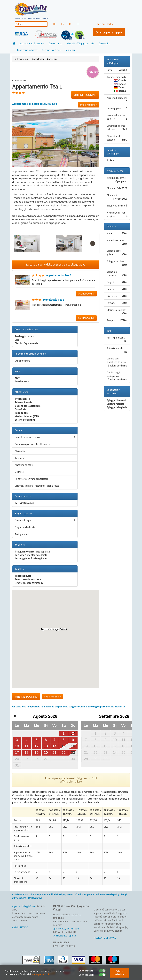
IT (78, 24)
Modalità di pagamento (63, 895)
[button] (56, 636)
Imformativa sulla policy (107, 895)
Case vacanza (55, 43)
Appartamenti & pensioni (32, 43)
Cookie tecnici (86, 971)
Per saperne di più (41, 974)
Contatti (28, 895)
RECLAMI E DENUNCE (105, 938)
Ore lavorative (35, 898)
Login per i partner (105, 24)
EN (63, 24)
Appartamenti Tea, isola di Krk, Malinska (35, 104)
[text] (56, 202)
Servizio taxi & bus (51, 50)
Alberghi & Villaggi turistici (80, 43)
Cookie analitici (86, 975)
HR (55, 24)
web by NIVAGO (20, 927)
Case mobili (104, 43)
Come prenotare (41, 895)
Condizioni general (85, 895)
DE (71, 24)
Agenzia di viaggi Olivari (24, 906)
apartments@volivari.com (66, 929)
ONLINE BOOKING (85, 95)
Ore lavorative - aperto (64, 936)
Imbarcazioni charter (28, 50)
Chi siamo (17, 895)
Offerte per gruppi (109, 32)
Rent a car (70, 50)
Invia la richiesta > (88, 105)
